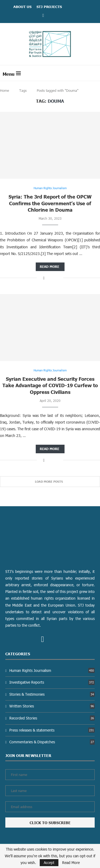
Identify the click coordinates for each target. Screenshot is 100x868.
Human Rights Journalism (52, 670)
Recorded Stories (52, 718)
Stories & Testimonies (52, 694)
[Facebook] (43, 15)
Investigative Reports (52, 682)
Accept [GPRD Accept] (49, 863)
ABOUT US (22, 7)
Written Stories (52, 706)
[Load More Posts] (50, 482)
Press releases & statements (52, 730)
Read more (49, 267)
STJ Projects (49, 7)
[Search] (95, 73)
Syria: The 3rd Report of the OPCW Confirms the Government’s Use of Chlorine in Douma (50, 203)
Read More (71, 863)
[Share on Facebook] (44, 278)
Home (5, 90)
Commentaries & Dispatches (52, 742)
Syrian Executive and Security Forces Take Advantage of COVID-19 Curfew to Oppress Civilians (50, 385)
